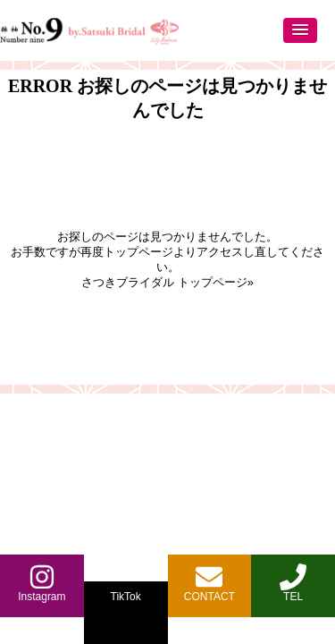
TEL (293, 583)
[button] (300, 30)
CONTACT (209, 583)
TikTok (126, 597)
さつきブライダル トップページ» (167, 282)
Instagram (42, 583)
